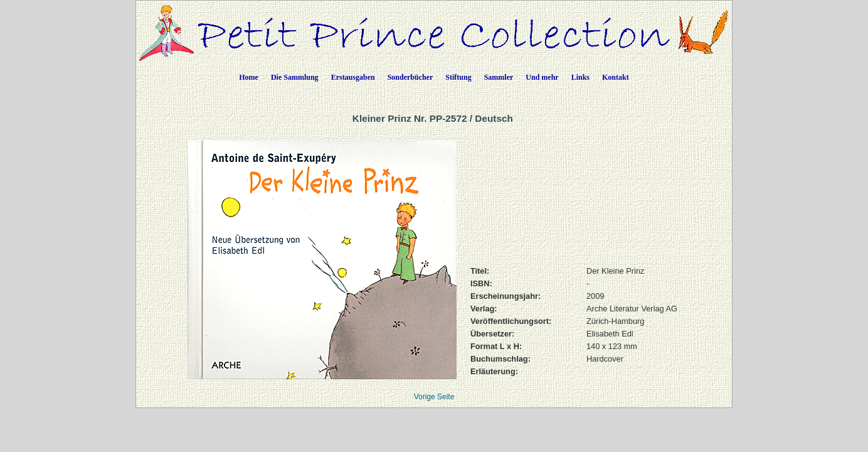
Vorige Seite (434, 397)
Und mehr (542, 77)
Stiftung (458, 77)
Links (580, 77)
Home (249, 77)
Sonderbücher (410, 77)
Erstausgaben (353, 77)
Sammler (499, 77)
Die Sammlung (295, 77)
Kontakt (616, 77)
